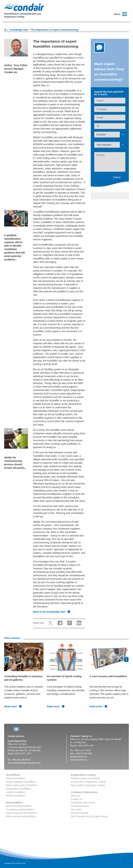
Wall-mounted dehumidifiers (21, 816)
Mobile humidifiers (16, 796)
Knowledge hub (19, 30)
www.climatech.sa (78, 760)
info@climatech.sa (79, 757)
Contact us (77, 799)
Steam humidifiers (16, 778)
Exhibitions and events (83, 803)
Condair (24, 7)
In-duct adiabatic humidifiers (21, 782)
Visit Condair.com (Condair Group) (89, 816)
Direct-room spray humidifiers (22, 785)
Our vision (76, 809)
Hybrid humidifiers (16, 792)
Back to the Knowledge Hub (52, 612)
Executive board (79, 813)
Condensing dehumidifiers (20, 809)
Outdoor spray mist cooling (85, 778)
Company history (80, 806)
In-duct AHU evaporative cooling (88, 782)
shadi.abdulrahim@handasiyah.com (24, 763)
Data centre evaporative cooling (88, 785)
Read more (13, 706)
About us (76, 796)
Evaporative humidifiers (19, 789)
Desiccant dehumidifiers (19, 806)
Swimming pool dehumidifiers (22, 813)
